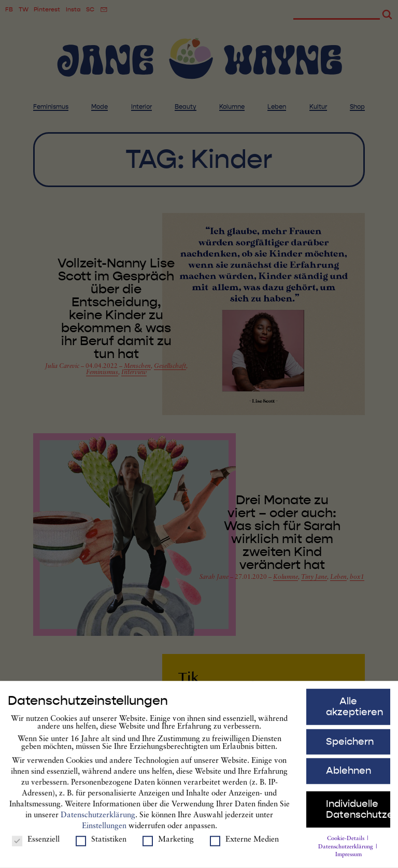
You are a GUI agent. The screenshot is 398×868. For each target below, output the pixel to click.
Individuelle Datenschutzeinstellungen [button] (358, 816)
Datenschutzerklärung (98, 823)
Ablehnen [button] (349, 778)
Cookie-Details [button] (346, 846)
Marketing (168, 847)
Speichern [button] (350, 749)
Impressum (349, 863)
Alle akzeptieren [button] (354, 714)
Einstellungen (104, 834)
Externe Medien (244, 847)
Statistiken (101, 847)
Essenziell (36, 847)
